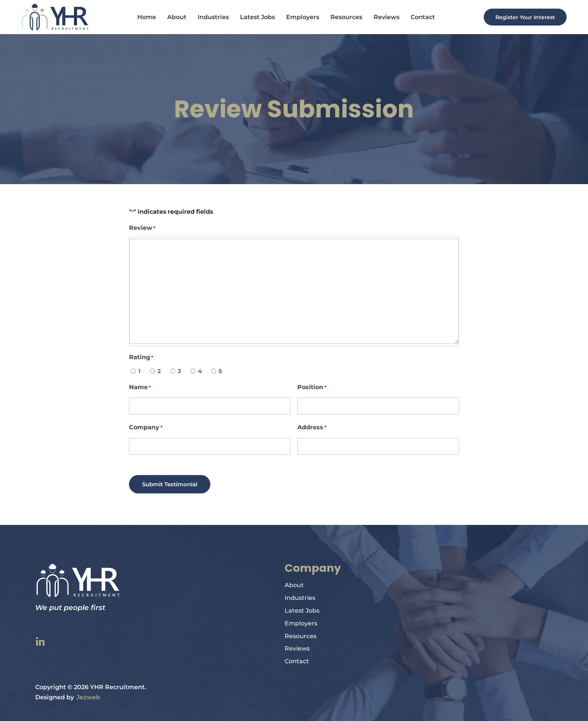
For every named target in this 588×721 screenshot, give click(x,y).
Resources (344, 17)
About (175, 17)
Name (140, 387)
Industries (211, 17)
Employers (300, 17)
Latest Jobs (255, 17)
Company (146, 428)
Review (142, 228)
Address (312, 428)
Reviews (384, 17)
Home (144, 17)
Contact (421, 17)
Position (312, 387)
